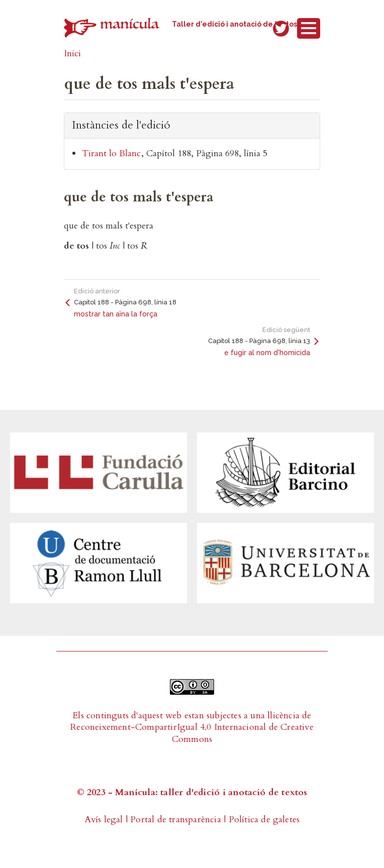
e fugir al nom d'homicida (267, 353)
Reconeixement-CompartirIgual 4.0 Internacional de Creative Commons (192, 733)
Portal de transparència (176, 820)
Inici (72, 53)
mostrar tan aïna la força (116, 314)
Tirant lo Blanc (111, 153)
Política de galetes (264, 820)
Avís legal (104, 820)
